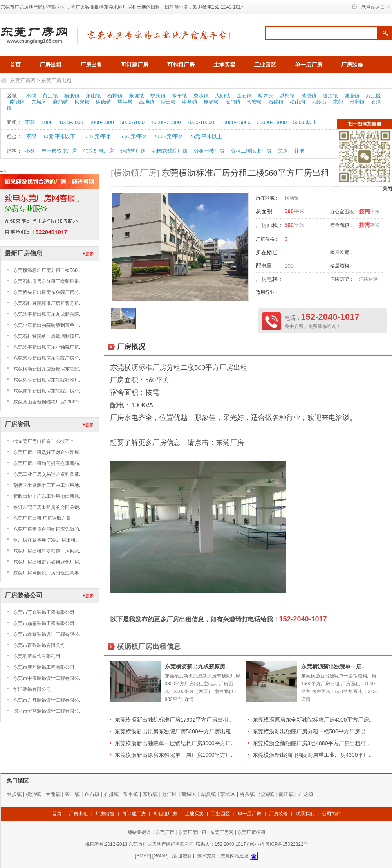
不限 (31, 96)
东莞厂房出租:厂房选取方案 (42, 518)
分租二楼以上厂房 (251, 151)
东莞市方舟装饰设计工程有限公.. (48, 700)
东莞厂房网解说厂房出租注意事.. (48, 573)
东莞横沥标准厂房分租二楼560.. (47, 270)
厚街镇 (211, 102)
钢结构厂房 (133, 151)
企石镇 (244, 96)
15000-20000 (166, 122)
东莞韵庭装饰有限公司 (37, 656)
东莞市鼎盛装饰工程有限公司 (44, 623)
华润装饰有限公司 (32, 689)
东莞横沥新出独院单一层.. (333, 666)
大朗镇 (223, 96)
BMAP (143, 856)
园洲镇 (357, 102)
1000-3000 (71, 122)
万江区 (373, 96)
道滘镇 (330, 96)
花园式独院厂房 (170, 151)
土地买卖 (224, 65)
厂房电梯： (269, 279)
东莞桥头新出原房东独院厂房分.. (48, 292)
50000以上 (305, 122)
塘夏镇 (209, 794)
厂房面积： (269, 225)
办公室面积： (344, 212)
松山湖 (297, 102)
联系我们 (305, 814)
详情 (189, 699)
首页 (15, 65)
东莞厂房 (230, 443)
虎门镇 (233, 102)
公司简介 (331, 814)
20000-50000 (272, 122)
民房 (283, 151)
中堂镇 (190, 102)
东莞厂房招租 (251, 832)
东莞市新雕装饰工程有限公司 (44, 667)
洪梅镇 (287, 96)
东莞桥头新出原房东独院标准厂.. (48, 380)
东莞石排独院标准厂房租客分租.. (48, 303)
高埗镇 (147, 102)
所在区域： (267, 198)
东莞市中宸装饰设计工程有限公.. (48, 678)
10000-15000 (236, 122)
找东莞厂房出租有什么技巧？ (44, 441)
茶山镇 (93, 96)
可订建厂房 (135, 65)
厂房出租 (51, 65)
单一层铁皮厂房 (59, 151)
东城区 (39, 102)
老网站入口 (373, 7)
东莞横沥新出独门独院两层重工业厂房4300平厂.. (312, 755)
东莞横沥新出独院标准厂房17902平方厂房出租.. (173, 720)
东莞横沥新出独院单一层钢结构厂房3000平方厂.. (174, 743)
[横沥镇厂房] (135, 173)
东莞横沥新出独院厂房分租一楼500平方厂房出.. (311, 731)
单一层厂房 (309, 65)
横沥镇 (72, 96)
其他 (299, 151)
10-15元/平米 (96, 136)
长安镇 (254, 102)
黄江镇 (50, 96)
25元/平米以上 (206, 136)
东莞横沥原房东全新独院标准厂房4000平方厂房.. (312, 720)
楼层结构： (342, 266)
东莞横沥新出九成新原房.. (197, 666)
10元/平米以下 (59, 136)
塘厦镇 (352, 96)
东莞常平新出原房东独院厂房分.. (48, 391)
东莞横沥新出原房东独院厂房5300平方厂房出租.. (174, 731)
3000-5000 (102, 122)
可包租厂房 (181, 65)
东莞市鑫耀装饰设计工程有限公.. (48, 634)
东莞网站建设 (235, 856)
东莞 (338, 102)
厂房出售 (91, 65)
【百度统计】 (183, 856)
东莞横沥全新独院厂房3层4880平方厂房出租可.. (311, 743)
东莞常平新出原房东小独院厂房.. (48, 347)
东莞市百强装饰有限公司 (39, 645)
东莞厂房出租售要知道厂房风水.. (48, 551)
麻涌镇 (61, 102)
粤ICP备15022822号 (286, 844)
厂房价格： (267, 239)
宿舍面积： (342, 225)
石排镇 (115, 96)
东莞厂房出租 (56, 80)
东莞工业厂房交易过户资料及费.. (48, 474)
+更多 (88, 254)
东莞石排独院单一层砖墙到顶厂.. (48, 336)
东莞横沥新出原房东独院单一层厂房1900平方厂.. (174, 755)
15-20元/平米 (132, 136)
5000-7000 (132, 122)
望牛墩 (125, 102)
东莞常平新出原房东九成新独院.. (48, 314)
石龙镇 (306, 794)
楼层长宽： (342, 252)
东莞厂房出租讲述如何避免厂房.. (48, 562)
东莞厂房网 (23, 80)
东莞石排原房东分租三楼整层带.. (48, 281)
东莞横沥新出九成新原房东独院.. (48, 369)
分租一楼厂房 (209, 151)
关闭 (387, 189)
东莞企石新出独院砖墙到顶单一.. (48, 325)
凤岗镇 (82, 102)
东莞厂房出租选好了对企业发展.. (48, 452)
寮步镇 (201, 96)
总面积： (267, 211)
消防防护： (342, 279)
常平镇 (180, 96)
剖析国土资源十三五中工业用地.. (48, 485)
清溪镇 (309, 96)
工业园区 (265, 65)
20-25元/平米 (168, 136)
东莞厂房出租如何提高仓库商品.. (48, 463)
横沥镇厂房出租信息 (149, 646)
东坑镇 (136, 96)
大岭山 (319, 102)
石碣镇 (276, 102)
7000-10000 (201, 122)
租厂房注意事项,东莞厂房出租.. (46, 540)
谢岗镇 (104, 102)
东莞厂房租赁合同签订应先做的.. (48, 529)
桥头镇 (158, 96)
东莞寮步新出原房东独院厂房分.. (48, 358)
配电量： (267, 266)
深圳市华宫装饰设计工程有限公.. (48, 711)
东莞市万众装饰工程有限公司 (44, 612)
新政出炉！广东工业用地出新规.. (48, 496)
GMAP (160, 856)
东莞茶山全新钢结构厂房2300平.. (48, 402)
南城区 (17, 102)
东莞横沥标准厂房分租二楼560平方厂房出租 (245, 173)
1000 (47, 122)
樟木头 (266, 96)
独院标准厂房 (99, 151)
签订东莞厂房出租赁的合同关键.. (48, 507)
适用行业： (267, 292)
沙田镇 (168, 102)
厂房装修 (352, 65)
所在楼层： (269, 252)
